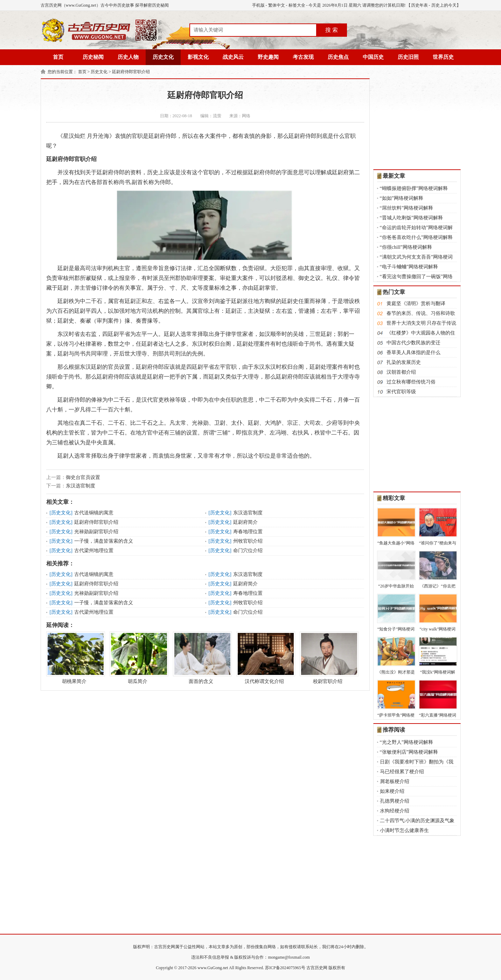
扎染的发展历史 (404, 362)
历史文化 (163, 57)
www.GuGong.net (213, 968)
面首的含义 (201, 658)
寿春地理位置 (248, 532)
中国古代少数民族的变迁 (413, 343)
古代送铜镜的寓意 (94, 513)
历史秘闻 (93, 57)
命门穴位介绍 (248, 551)
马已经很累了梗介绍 (402, 772)
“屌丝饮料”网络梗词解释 (406, 208)
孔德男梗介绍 (395, 801)
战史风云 (233, 57)
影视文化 (198, 57)
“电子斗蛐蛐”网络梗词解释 (409, 267)
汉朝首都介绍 (401, 372)
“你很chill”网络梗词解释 (406, 247)
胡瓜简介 (138, 658)
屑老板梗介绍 (395, 781)
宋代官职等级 (401, 392)
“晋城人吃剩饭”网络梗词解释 (411, 218)
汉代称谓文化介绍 (264, 658)
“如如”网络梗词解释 (402, 198)
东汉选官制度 (81, 486)
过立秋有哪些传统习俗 (411, 382)
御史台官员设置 (83, 477)
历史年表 (419, 5)
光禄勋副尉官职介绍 (96, 532)
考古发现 (303, 57)
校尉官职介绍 (328, 658)
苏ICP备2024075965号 (285, 968)
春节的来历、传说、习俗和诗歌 (421, 313)
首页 (58, 57)
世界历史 (443, 57)
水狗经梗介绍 (395, 811)
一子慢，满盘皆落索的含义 (104, 541)
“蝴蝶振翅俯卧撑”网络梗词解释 (414, 188)
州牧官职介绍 (248, 541)
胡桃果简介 (74, 658)
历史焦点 (338, 57)
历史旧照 (408, 57)
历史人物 (128, 57)
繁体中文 (277, 5)
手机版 (258, 5)
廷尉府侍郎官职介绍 (131, 72)
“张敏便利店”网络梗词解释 (409, 752)
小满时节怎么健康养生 (404, 830)
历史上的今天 (444, 5)
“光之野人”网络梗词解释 (406, 742)
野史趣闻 (268, 57)
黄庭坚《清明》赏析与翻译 (416, 304)
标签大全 (297, 5)
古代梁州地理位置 (94, 551)
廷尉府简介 (245, 522)
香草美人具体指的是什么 (413, 352)
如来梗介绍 (392, 791)
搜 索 (332, 30)
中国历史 (373, 57)
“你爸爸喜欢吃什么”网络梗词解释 (416, 237)
